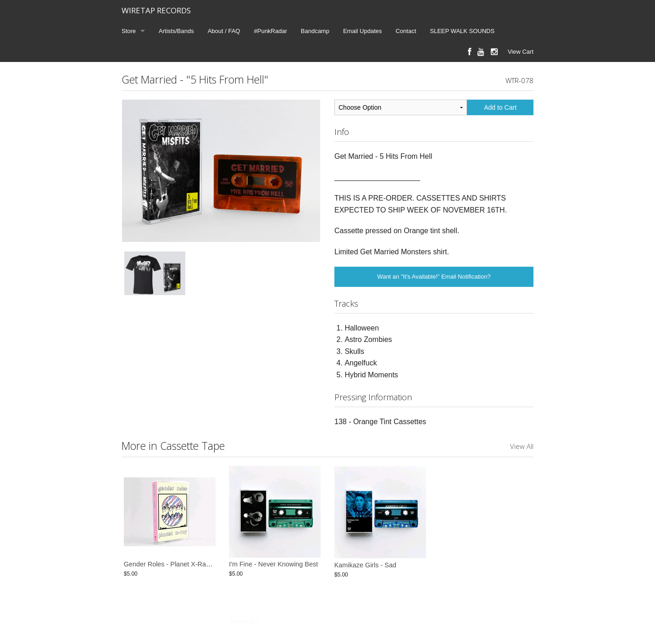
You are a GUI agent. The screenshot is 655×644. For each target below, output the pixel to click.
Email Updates (363, 31)
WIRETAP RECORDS (156, 10)
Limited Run (244, 622)
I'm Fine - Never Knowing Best (273, 565)
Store (129, 31)
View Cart (521, 52)
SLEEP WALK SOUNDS (462, 31)
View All (522, 446)
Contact (406, 31)
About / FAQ (224, 31)
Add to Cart (500, 107)
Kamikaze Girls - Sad (365, 565)
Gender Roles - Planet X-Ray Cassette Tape (189, 565)
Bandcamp (315, 31)
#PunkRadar (271, 31)
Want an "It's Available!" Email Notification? (434, 277)
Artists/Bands (176, 31)
